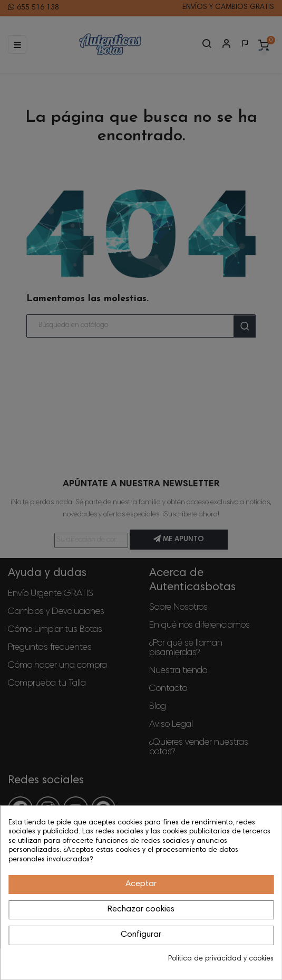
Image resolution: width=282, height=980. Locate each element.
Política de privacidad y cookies (221, 959)
